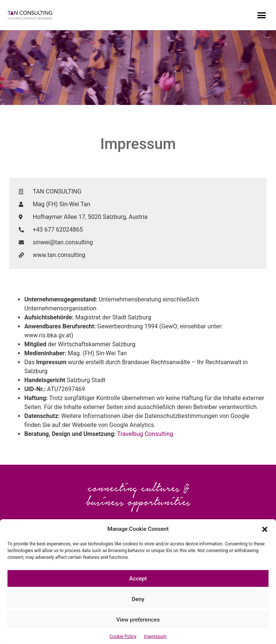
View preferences (138, 630)
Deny (138, 610)
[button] (265, 539)
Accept (138, 589)
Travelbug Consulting (145, 434)
